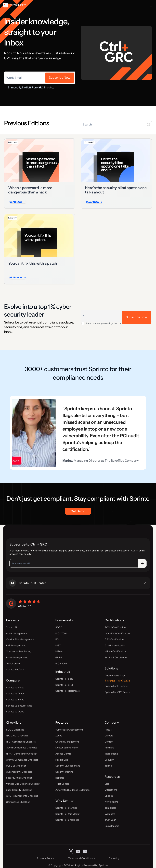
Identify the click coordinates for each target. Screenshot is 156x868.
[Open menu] (151, 5)
